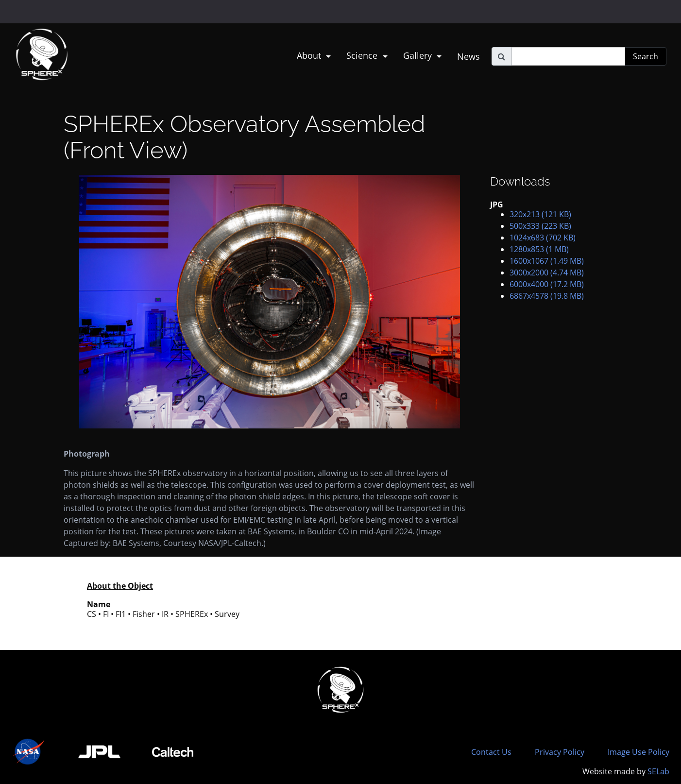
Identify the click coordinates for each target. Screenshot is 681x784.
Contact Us (491, 752)
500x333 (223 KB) (540, 226)
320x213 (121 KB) (540, 214)
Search (646, 56)
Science (363, 55)
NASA (19, 12)
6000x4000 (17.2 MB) (547, 284)
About (310, 55)
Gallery (419, 55)
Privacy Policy (560, 752)
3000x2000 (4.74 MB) (547, 273)
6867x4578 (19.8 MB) (547, 296)
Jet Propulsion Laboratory (64, 7)
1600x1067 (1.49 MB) (547, 261)
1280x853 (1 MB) (539, 249)
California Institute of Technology (64, 16)
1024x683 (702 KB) (543, 238)
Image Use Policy (638, 752)
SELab (658, 771)
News (468, 56)
